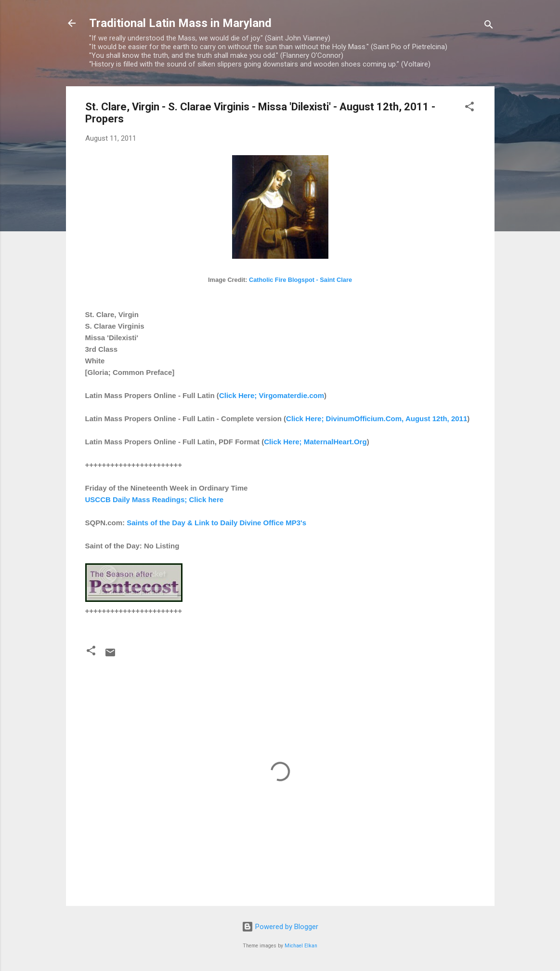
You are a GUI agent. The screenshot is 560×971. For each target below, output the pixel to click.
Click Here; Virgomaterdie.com (272, 395)
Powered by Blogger (280, 927)
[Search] (489, 26)
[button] (469, 108)
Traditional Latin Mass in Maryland (180, 23)
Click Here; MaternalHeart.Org (315, 442)
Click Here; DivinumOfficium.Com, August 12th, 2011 (377, 419)
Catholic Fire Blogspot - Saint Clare (300, 280)
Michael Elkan (301, 946)
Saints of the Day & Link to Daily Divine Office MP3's (216, 523)
